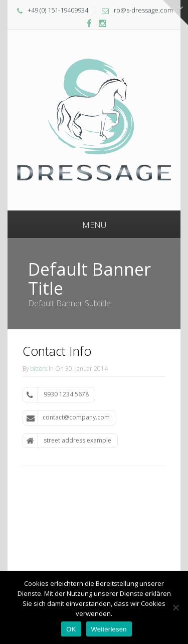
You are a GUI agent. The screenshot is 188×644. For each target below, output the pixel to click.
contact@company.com (68, 417)
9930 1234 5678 (58, 394)
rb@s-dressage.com (143, 10)
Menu (94, 225)
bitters (39, 368)
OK (71, 629)
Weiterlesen (109, 629)
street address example (69, 441)
